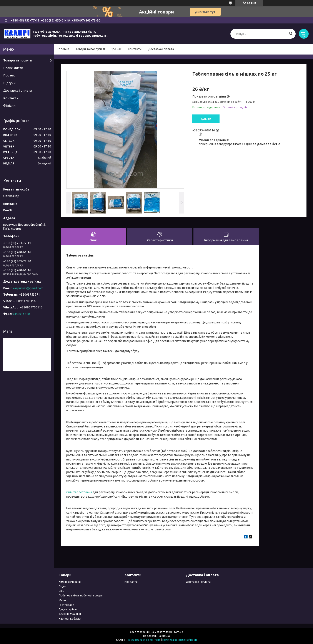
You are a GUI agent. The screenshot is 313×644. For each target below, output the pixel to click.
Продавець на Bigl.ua (156, 636)
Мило (62, 600)
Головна (63, 49)
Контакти (135, 49)
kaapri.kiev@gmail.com (28, 288)
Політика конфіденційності (180, 640)
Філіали (9, 105)
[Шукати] (291, 34)
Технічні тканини (70, 614)
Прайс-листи (13, 68)
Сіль (61, 591)
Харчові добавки (70, 619)
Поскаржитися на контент (144, 640)
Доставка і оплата (161, 49)
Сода (62, 586)
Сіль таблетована (79, 492)
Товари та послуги (89, 49)
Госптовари (66, 605)
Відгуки (9, 83)
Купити (206, 119)
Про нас (116, 49)
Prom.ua (178, 632)
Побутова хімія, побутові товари (81, 595)
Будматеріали (68, 609)
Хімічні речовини (70, 582)
